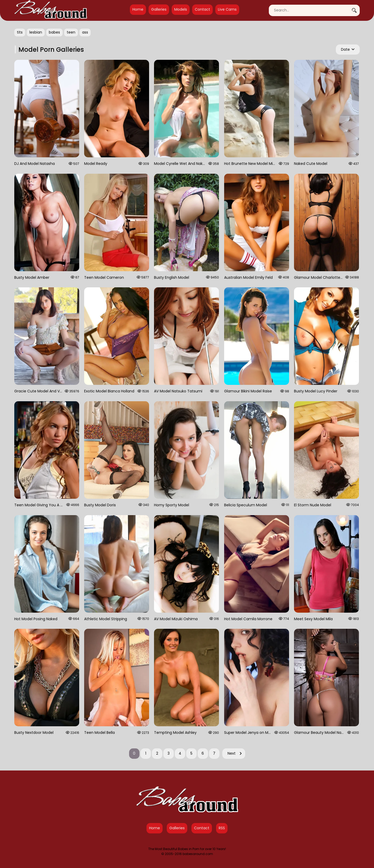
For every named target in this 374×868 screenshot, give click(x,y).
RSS (222, 828)
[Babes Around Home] (51, 10)
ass (85, 32)
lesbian (36, 32)
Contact (202, 9)
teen (71, 32)
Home (138, 9)
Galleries (159, 9)
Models (181, 9)
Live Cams (227, 9)
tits (20, 32)
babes (54, 32)
